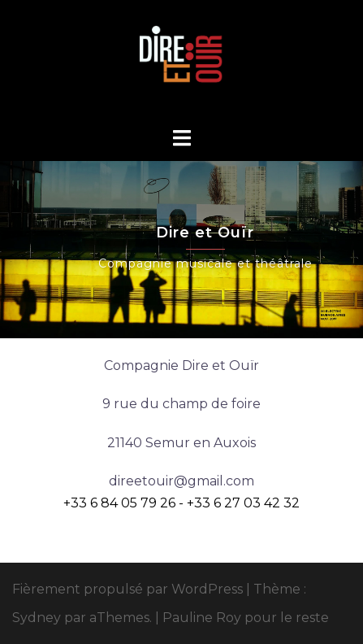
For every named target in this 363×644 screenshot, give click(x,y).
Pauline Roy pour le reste (246, 618)
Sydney (37, 618)
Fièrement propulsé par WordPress (127, 589)
